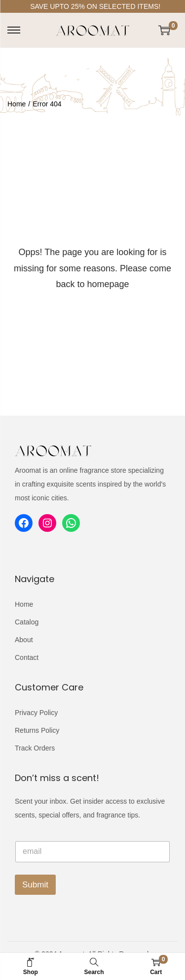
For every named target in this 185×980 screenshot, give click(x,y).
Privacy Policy (36, 713)
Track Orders (35, 748)
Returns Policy (37, 730)
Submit (35, 885)
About (24, 640)
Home (17, 104)
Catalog (27, 622)
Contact (27, 657)
